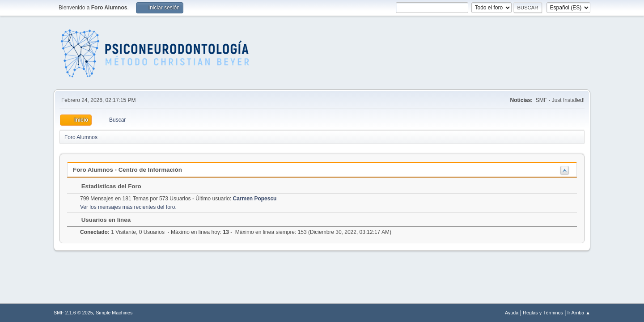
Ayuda (512, 313)
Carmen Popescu (255, 199)
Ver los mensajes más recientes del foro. (128, 207)
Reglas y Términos (543, 313)
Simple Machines (114, 313)
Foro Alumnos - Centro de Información (127, 170)
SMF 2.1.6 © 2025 (73, 313)
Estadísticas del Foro (107, 186)
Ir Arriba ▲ (579, 313)
